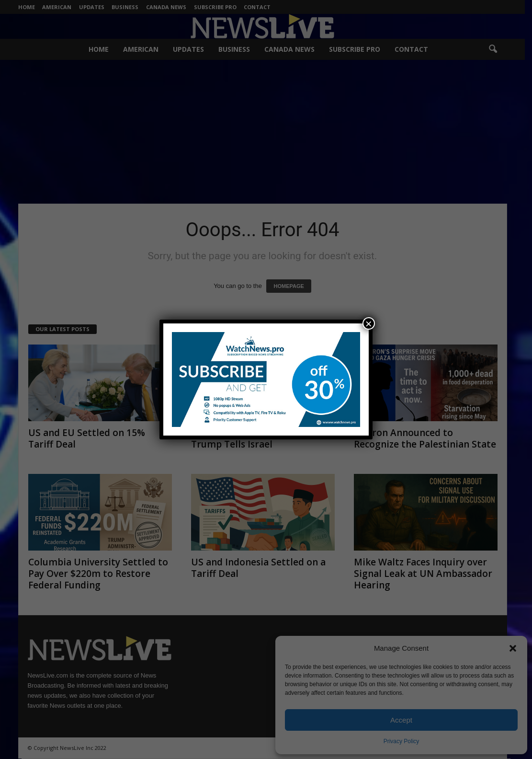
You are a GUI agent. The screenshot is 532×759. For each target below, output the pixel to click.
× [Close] (369, 323)
